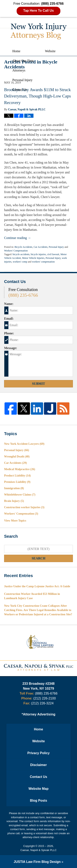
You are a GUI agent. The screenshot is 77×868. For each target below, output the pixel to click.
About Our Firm (23, 61)
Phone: (9, 333)
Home (16, 51)
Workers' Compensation (16, 251)
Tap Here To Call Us (38, 11)
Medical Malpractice (20, 469)
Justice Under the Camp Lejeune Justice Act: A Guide (37, 586)
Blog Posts (39, 801)
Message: (11, 348)
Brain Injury (14, 501)
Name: (9, 304)
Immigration (14, 488)
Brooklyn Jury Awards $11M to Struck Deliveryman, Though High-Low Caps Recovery (37, 96)
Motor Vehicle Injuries (33, 258)
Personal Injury (22, 80)
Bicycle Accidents (24, 247)
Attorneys (19, 70)
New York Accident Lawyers (24, 444)
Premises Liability (17, 482)
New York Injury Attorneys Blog (39, 31)
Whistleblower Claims (20, 495)
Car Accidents (41, 247)
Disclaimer (38, 765)
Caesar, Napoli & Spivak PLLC (38, 850)
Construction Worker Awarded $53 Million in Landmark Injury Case (32, 596)
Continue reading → (18, 238)
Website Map (39, 789)
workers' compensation (43, 262)
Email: (9, 319)
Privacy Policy (38, 753)
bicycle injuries (38, 254)
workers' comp (20, 262)
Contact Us (20, 90)
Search (38, 558)
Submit (38, 384)
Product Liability (17, 476)
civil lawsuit (53, 254)
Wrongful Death (17, 457)
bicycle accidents (21, 254)
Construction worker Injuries (24, 507)
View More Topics (15, 521)
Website (50, 51)
